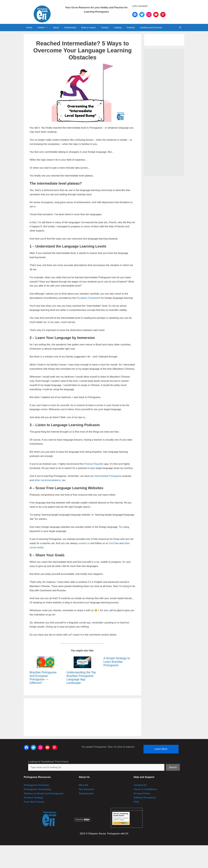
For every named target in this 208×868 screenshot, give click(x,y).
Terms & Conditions (145, 789)
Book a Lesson (89, 27)
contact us (84, 543)
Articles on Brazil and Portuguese (44, 794)
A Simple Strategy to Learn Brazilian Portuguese (117, 662)
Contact (105, 27)
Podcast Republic (94, 464)
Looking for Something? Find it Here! (48, 762)
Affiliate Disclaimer (145, 798)
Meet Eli (83, 785)
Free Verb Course (34, 802)
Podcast (131, 27)
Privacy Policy (142, 794)
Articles (44, 28)
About (56, 27)
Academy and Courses (151, 27)
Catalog (118, 27)
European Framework (88, 298)
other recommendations (47, 480)
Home (29, 27)
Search (173, 767)
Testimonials (70, 27)
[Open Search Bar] (180, 28)
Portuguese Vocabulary (38, 789)
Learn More (161, 749)
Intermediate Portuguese (108, 476)
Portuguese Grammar (36, 785)
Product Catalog (33, 798)
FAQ (136, 802)
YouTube (114, 543)
